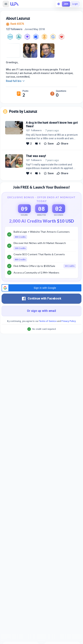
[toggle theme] (59, 4)
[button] (41, 288)
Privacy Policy (69, 321)
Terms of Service (48, 321)
